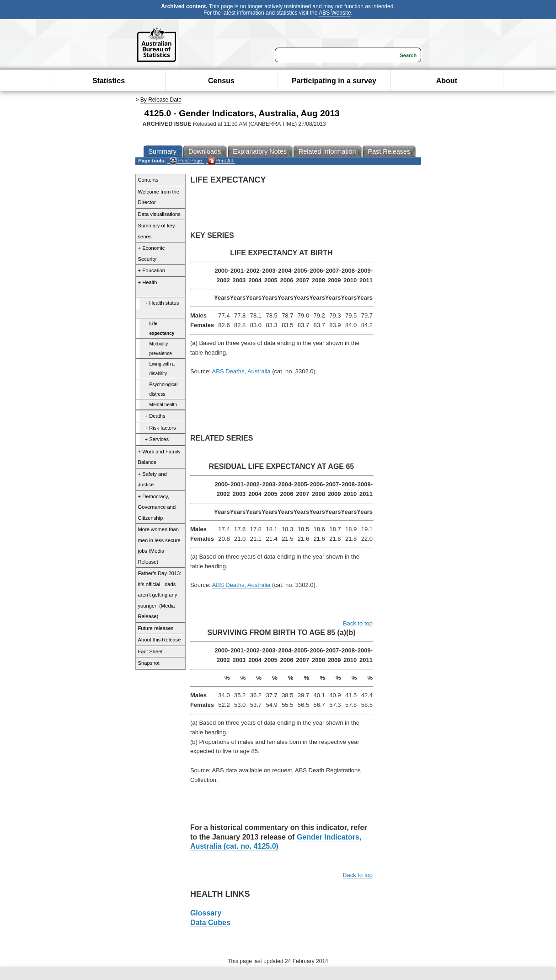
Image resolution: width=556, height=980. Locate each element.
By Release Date (161, 100)
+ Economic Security (152, 253)
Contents (148, 180)
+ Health (148, 282)
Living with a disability (162, 369)
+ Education (152, 270)
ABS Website (335, 13)
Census (221, 81)
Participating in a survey (334, 81)
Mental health (163, 405)
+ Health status (162, 303)
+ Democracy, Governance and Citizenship (157, 507)
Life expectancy (162, 328)
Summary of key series (157, 231)
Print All (220, 161)
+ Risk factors (160, 428)
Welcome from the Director (159, 197)
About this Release (160, 640)
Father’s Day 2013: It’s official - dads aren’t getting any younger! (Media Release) (160, 595)
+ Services (157, 439)
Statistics (109, 81)
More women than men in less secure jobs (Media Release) (159, 546)
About (447, 81)
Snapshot (149, 663)
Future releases (156, 628)
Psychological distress (164, 389)
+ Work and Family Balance (159, 457)
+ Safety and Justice (152, 479)
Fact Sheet (150, 652)
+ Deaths (155, 416)
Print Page (186, 161)
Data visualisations (159, 214)
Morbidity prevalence (161, 349)
